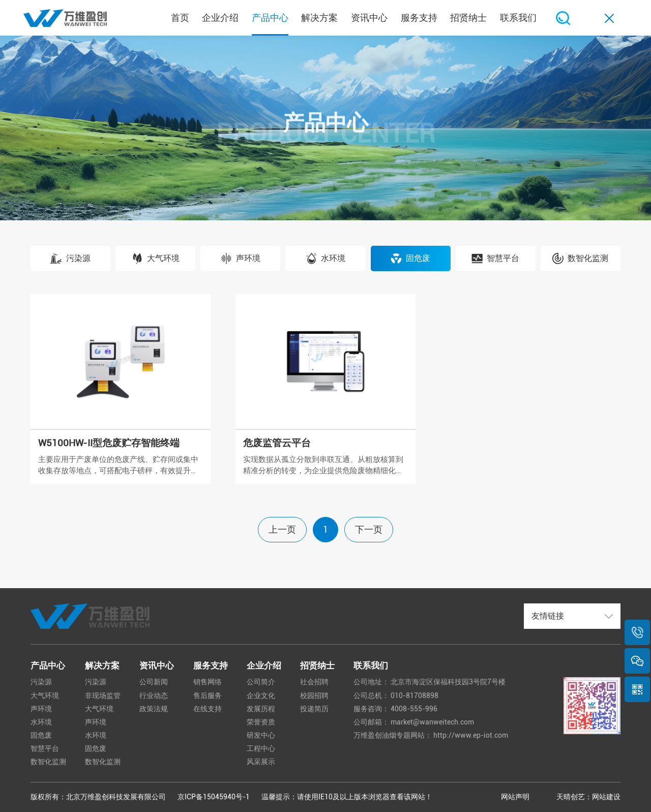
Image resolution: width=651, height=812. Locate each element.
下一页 (369, 529)
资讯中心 (157, 665)
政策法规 (154, 709)
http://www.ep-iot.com (471, 735)
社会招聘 (314, 682)
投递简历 (314, 709)
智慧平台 (45, 748)
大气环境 (45, 695)
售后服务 (208, 695)
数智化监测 (48, 762)
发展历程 (261, 709)
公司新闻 (154, 682)
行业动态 (154, 695)
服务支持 (211, 665)
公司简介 (261, 682)
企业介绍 (264, 665)
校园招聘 (314, 695)
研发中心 (261, 735)
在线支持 (208, 709)
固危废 (41, 735)
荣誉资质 (261, 722)
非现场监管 (103, 695)
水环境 (41, 722)
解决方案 (102, 665)
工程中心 (261, 748)
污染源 (41, 682)
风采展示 (261, 762)
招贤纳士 (317, 665)
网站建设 (606, 797)
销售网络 (208, 682)
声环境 (41, 709)
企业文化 (261, 695)
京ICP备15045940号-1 (214, 797)
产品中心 (48, 665)
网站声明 (515, 797)
